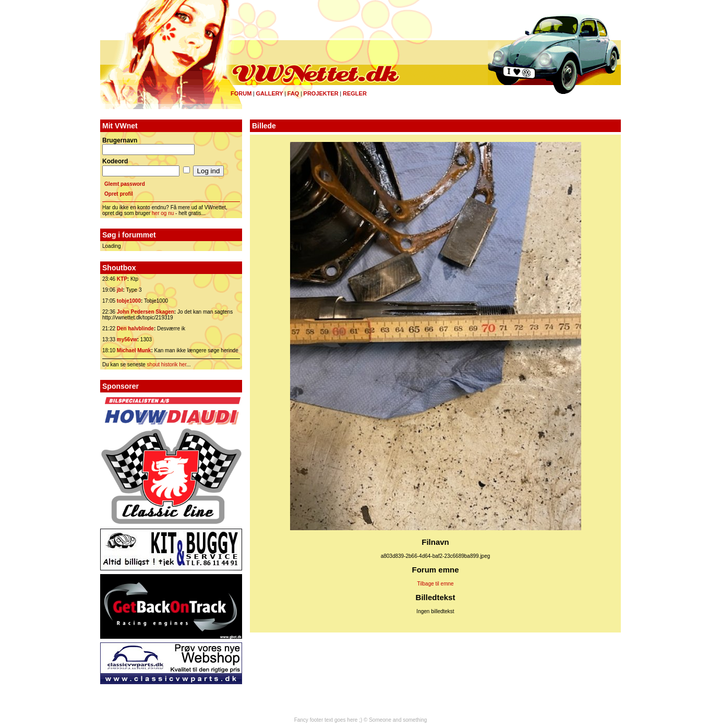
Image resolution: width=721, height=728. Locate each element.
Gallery (269, 93)
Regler (355, 93)
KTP (122, 279)
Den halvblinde (135, 329)
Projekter (321, 93)
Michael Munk (134, 350)
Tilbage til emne (435, 584)
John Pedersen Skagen (146, 312)
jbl (120, 290)
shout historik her (167, 365)
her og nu (163, 213)
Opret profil (118, 194)
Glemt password (125, 184)
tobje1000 (129, 301)
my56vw (127, 339)
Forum (241, 93)
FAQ (293, 93)
